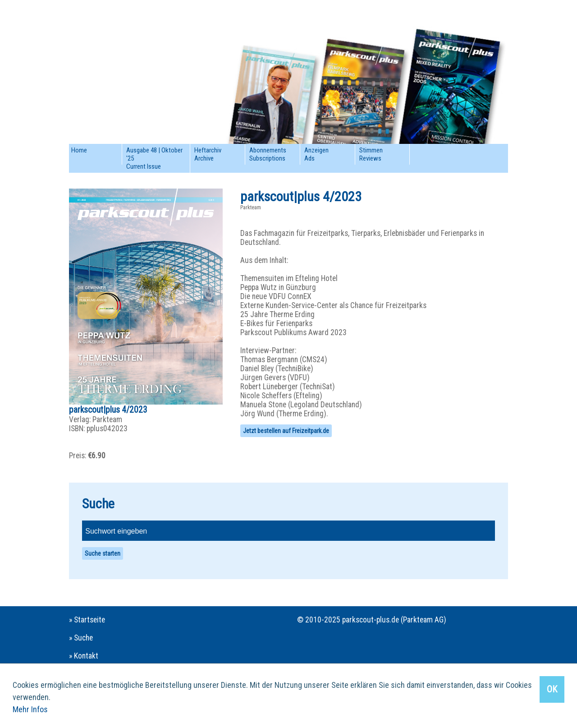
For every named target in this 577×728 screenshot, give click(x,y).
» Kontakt (84, 656)
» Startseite (87, 620)
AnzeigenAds (316, 154)
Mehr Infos (30, 709)
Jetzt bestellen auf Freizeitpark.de (286, 431)
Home (79, 150)
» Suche (81, 638)
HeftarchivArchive (208, 154)
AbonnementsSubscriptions (268, 154)
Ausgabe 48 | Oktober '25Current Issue (154, 158)
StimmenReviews (371, 154)
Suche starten (103, 553)
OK (552, 689)
